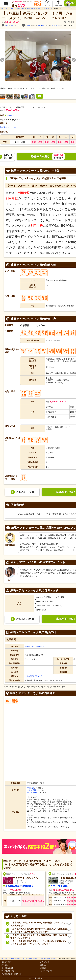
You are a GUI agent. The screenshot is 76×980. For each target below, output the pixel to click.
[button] (6, 3)
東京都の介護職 (20, 9)
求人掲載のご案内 (8, 971)
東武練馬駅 (41, 25)
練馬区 (13, 25)
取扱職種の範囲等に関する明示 (12, 974)
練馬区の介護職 (31, 9)
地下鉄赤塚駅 (56, 25)
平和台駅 (28, 25)
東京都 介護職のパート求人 (31, 959)
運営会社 (43, 965)
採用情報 (43, 968)
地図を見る (10, 115)
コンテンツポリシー (47, 971)
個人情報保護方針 (8, 968)
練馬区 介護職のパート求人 (49, 959)
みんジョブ (4, 9)
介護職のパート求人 (15, 959)
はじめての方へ (7, 962)
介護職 (11, 9)
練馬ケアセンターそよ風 (45, 9)
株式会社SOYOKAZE (9, 127)
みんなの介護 (45, 962)
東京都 (6, 25)
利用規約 (5, 965)
